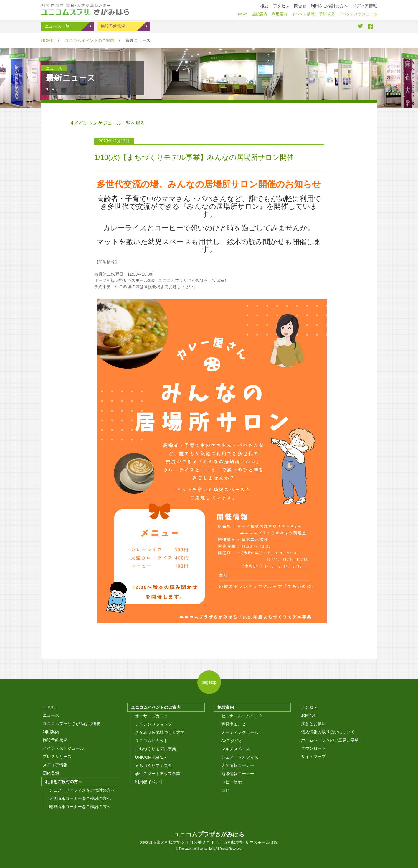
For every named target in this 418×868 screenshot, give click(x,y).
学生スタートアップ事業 (158, 774)
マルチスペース (236, 749)
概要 (265, 6)
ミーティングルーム (240, 732)
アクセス (309, 707)
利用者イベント (149, 782)
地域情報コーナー (238, 774)
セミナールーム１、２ (242, 716)
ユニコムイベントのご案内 (90, 40)
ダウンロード (313, 748)
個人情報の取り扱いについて (328, 732)
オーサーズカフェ (151, 716)
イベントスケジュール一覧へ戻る (108, 123)
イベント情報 (303, 14)
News (243, 14)
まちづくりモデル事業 (156, 749)
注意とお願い (313, 724)
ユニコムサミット (151, 741)
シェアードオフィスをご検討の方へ (82, 790)
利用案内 (51, 732)
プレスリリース (57, 757)
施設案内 (226, 707)
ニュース (51, 715)
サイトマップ (313, 757)
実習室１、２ (234, 724)
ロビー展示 (232, 782)
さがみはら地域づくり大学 (160, 732)
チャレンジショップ (153, 724)
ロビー (227, 790)
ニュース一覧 (57, 26)
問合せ (300, 6)
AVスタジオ (232, 741)
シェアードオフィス (240, 757)
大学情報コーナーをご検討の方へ (80, 798)
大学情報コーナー (238, 765)
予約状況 (327, 14)
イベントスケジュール (63, 748)
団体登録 (51, 773)
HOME (47, 40)
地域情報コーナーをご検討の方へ (80, 807)
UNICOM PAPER (151, 757)
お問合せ (309, 715)
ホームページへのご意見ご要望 (330, 740)
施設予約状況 (113, 26)
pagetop (209, 682)
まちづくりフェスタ (153, 765)
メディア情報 (55, 765)
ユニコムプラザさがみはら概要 (72, 724)
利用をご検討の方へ (64, 782)
